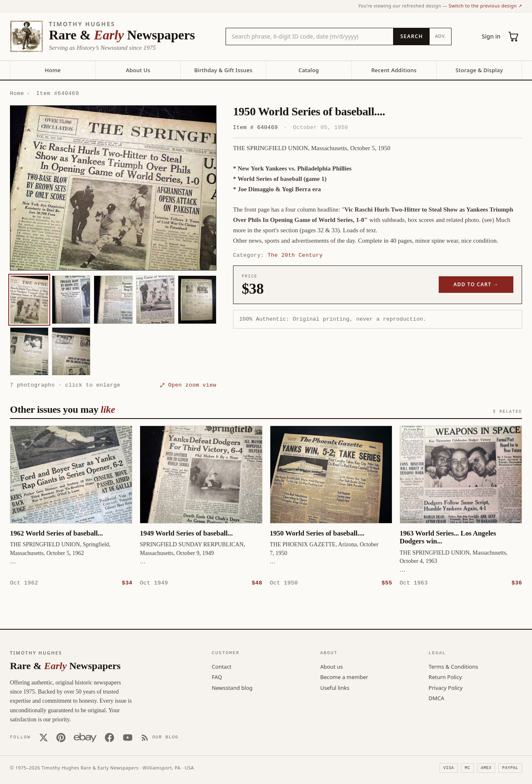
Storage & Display (479, 70)
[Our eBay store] (85, 737)
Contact (222, 666)
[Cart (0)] (514, 37)
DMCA (437, 698)
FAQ (217, 677)
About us (332, 666)
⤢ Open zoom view (188, 385)
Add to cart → (476, 284)
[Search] (411, 37)
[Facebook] (109, 737)
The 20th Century (295, 255)
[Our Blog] (160, 737)
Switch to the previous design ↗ (485, 6)
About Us (138, 70)
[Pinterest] (61, 737)
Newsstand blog (232, 687)
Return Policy (445, 677)
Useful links (335, 687)
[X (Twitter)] (44, 737)
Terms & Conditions (453, 666)
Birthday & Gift (223, 70)
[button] (113, 188)
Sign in (491, 36)
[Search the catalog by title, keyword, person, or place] (310, 37)
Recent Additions (394, 70)
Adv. (441, 36)
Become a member (344, 677)
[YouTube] (128, 737)
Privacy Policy (446, 687)
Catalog (309, 70)
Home (53, 70)
